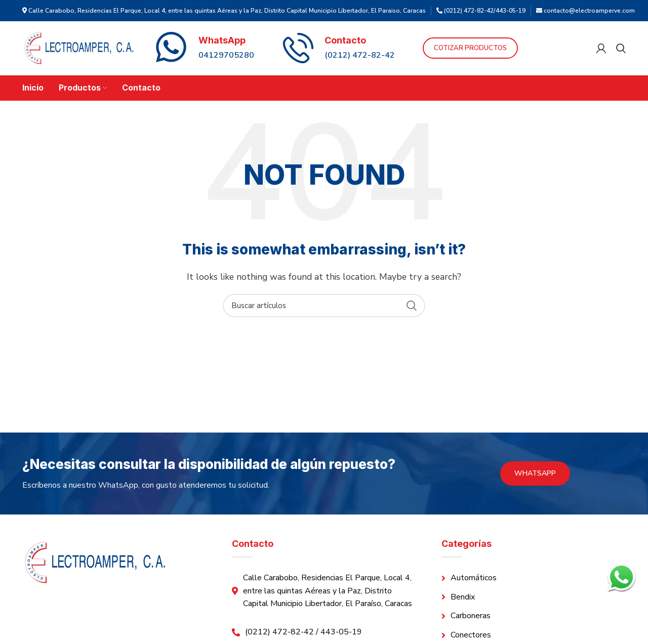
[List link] (534, 580)
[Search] (621, 49)
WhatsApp (535, 475)
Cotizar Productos (502, 49)
